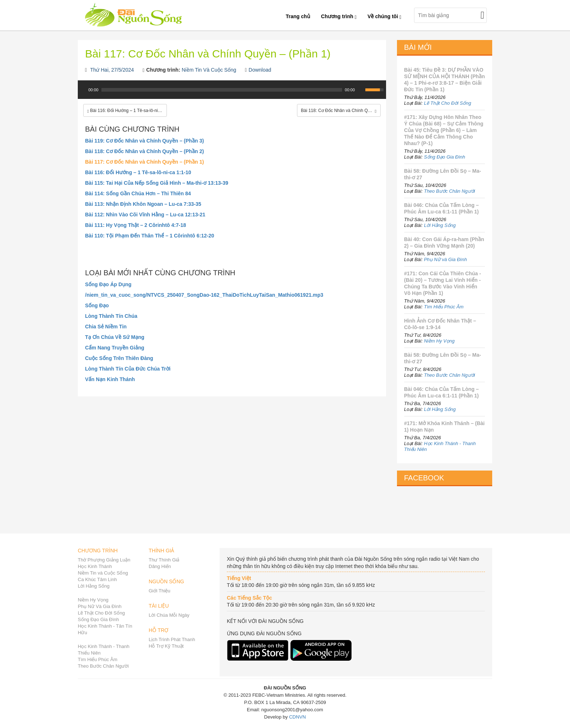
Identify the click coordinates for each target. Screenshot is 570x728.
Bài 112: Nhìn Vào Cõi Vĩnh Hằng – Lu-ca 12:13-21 (145, 215)
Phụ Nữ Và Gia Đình (100, 606)
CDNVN (297, 717)
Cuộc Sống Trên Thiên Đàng (119, 358)
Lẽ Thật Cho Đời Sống (447, 103)
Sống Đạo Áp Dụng (108, 284)
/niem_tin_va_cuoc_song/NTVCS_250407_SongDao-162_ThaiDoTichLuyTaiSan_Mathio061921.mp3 (204, 295)
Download (260, 70)
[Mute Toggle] (361, 90)
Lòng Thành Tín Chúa (111, 316)
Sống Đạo (97, 305)
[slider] (222, 90)
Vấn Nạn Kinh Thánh (110, 379)
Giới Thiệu (160, 591)
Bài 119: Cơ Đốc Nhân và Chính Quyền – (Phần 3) (144, 141)
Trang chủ (298, 16)
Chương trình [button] (339, 16)
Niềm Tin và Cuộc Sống (103, 573)
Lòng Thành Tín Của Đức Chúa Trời (128, 369)
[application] (232, 93)
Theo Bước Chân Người (449, 191)
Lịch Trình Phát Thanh (172, 639)
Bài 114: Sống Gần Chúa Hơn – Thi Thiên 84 (138, 193)
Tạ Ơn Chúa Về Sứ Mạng (115, 337)
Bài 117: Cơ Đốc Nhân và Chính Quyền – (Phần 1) (144, 162)
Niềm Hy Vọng (439, 341)
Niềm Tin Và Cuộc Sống (209, 70)
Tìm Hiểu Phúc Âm (444, 307)
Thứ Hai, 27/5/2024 (112, 70)
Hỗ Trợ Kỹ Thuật (166, 646)
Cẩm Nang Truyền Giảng (115, 348)
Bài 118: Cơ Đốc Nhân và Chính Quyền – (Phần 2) (144, 151)
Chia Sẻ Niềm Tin (106, 327)
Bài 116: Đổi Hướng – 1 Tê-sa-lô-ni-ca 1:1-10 (138, 172)
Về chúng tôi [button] (384, 16)
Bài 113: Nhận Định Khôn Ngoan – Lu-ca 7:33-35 (143, 204)
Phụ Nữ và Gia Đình (445, 259)
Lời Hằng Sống (440, 225)
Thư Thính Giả (164, 560)
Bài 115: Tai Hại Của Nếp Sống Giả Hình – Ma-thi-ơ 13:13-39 (157, 183)
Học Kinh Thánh (95, 566)
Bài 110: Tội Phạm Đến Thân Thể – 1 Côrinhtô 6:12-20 (150, 236)
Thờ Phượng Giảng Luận (104, 560)
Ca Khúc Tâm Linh (97, 579)
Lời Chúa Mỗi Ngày (169, 615)
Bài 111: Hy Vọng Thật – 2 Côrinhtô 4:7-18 (136, 225)
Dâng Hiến (160, 566)
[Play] (83, 90)
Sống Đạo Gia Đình (444, 157)
